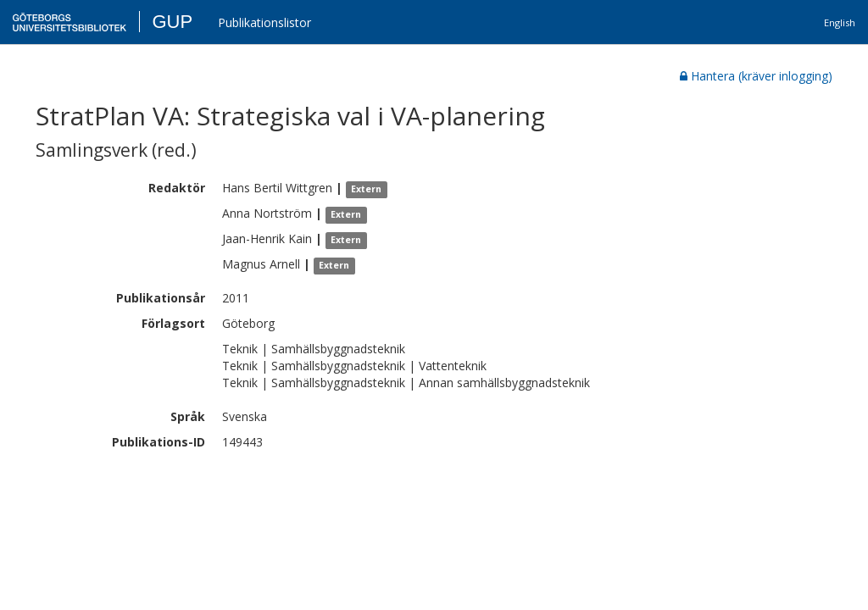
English (840, 22)
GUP (172, 22)
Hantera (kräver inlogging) (756, 76)
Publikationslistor (264, 22)
